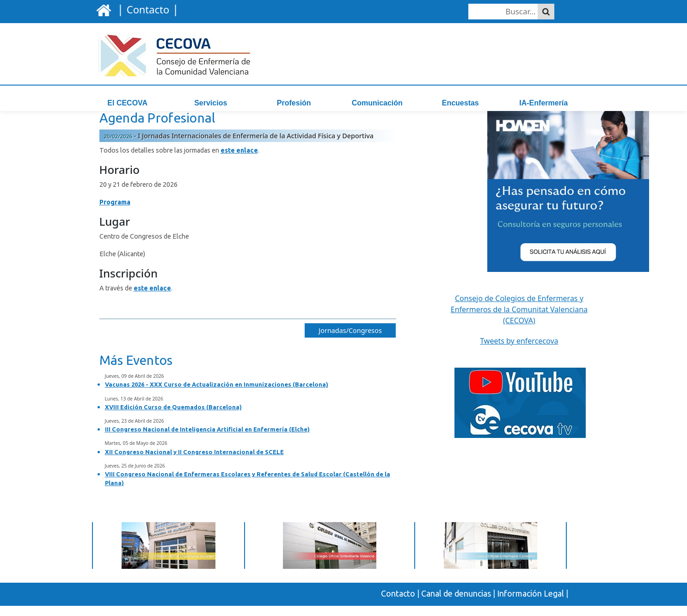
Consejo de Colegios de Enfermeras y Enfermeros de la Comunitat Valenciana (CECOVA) (519, 320)
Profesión (294, 103)
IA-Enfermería (543, 103)
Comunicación (377, 103)
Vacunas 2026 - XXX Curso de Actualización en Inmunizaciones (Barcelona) (217, 395)
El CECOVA (127, 103)
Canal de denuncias (456, 604)
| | (146, 9)
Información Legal (531, 604)
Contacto (398, 604)
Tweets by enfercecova (519, 351)
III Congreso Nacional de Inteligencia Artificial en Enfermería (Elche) (207, 440)
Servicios (211, 103)
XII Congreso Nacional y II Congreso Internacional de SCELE (194, 462)
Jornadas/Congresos (350, 341)
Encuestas (460, 103)
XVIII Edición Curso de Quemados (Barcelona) (173, 418)
